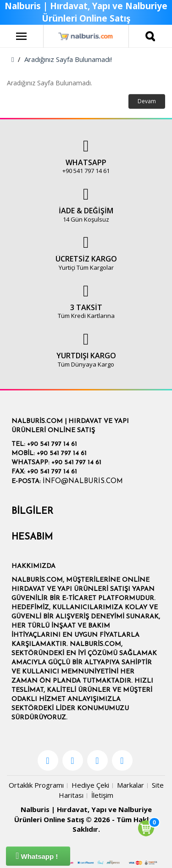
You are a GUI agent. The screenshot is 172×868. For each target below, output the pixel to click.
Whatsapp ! (37, 856)
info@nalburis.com (83, 481)
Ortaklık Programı (36, 785)
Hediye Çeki (90, 785)
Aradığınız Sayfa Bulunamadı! (68, 59)
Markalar (130, 785)
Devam (147, 101)
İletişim (102, 795)
